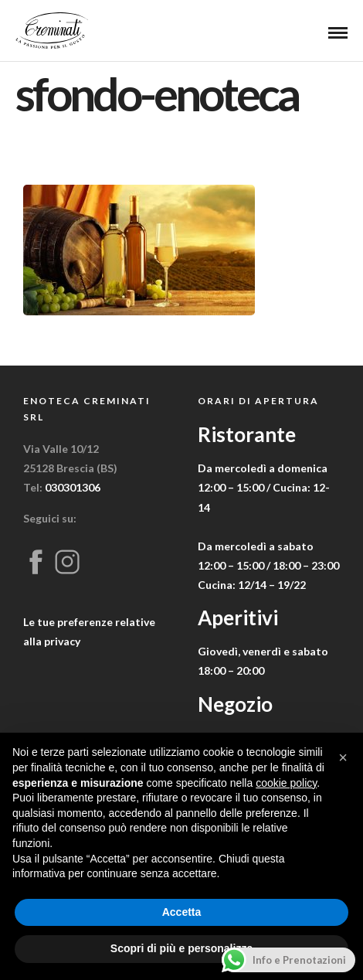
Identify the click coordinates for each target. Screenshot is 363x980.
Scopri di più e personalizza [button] (181, 948)
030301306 (73, 487)
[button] (343, 757)
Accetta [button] (182, 912)
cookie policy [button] (286, 783)
